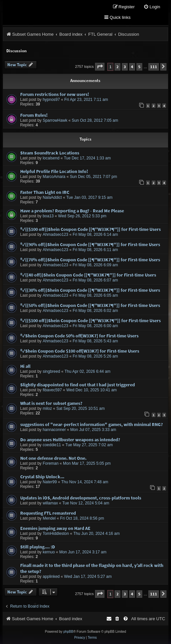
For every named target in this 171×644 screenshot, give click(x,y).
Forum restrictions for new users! (55, 94)
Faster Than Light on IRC (45, 192)
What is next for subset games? (51, 403)
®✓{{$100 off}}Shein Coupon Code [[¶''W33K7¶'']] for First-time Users (90, 229)
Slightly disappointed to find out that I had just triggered (78, 385)
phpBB (68, 632)
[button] (100, 67)
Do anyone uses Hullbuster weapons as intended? (70, 440)
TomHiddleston (56, 534)
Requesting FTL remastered (48, 513)
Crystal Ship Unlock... (42, 477)
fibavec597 (52, 390)
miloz (47, 408)
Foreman (51, 463)
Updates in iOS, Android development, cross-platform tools (81, 498)
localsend (51, 158)
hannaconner (54, 430)
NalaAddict (52, 197)
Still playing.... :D (38, 547)
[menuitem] (152, 7)
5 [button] (139, 67)
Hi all (25, 366)
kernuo (49, 552)
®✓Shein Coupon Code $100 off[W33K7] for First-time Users (80, 351)
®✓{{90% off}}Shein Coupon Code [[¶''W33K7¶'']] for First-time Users (90, 244)
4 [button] (132, 67)
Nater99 (50, 482)
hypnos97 (51, 100)
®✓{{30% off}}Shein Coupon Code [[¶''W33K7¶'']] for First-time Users (90, 290)
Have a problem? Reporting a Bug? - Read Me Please (72, 211)
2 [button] (117, 67)
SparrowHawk (55, 120)
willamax (50, 503)
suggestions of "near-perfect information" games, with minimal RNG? (91, 424)
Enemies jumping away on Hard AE (55, 528)
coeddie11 (52, 445)
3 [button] (125, 67)
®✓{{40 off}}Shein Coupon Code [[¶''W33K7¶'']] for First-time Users (88, 275)
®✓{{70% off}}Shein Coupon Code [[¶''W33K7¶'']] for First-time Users (90, 260)
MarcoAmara (54, 177)
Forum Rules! (34, 115)
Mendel (49, 518)
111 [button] (154, 67)
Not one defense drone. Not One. (53, 458)
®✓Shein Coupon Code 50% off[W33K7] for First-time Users (79, 336)
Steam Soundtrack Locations (50, 153)
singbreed (52, 371)
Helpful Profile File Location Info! (54, 171)
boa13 (48, 216)
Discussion (16, 51)
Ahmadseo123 (56, 235)
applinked (51, 577)
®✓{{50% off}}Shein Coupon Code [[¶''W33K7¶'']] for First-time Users (90, 305)
